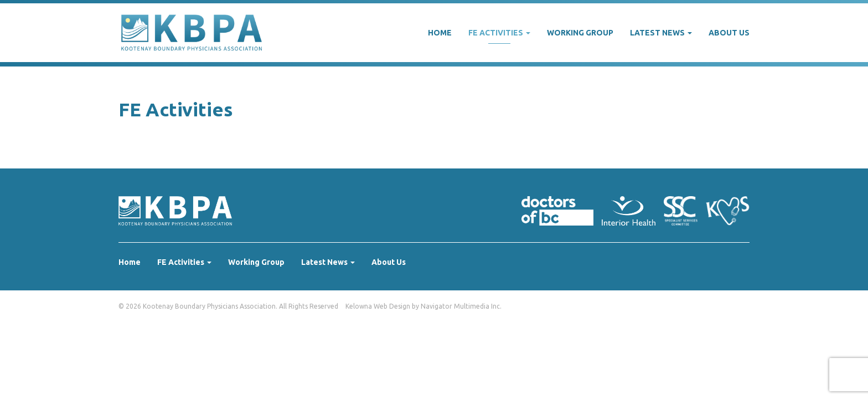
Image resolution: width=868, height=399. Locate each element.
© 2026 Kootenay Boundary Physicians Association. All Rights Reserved (228, 306)
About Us (729, 33)
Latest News (661, 33)
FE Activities (499, 33)
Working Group (580, 33)
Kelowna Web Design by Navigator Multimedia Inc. (423, 306)
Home (440, 33)
